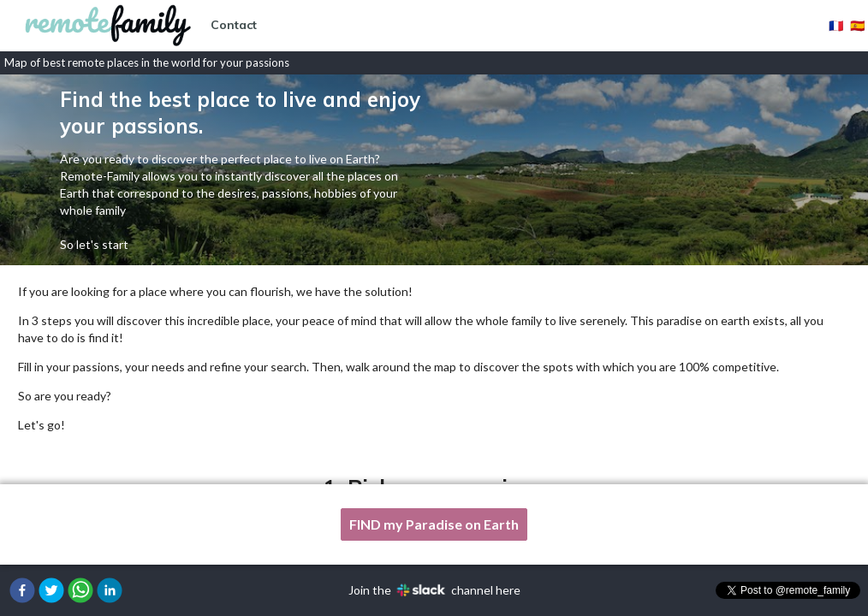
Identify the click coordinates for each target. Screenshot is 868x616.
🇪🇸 (857, 25)
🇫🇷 (836, 25)
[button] (22, 590)
